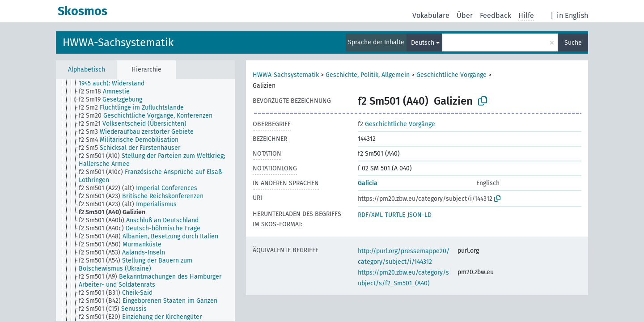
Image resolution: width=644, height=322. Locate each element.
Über (465, 15)
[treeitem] (161, 80)
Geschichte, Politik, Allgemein (368, 75)
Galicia (368, 183)
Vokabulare (431, 15)
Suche (573, 43)
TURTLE (395, 215)
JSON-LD (419, 215)
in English (572, 15)
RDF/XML (370, 215)
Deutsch (423, 43)
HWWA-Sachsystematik (118, 42)
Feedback (496, 15)
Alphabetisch (87, 70)
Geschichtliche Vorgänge (451, 75)
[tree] (145, 200)
